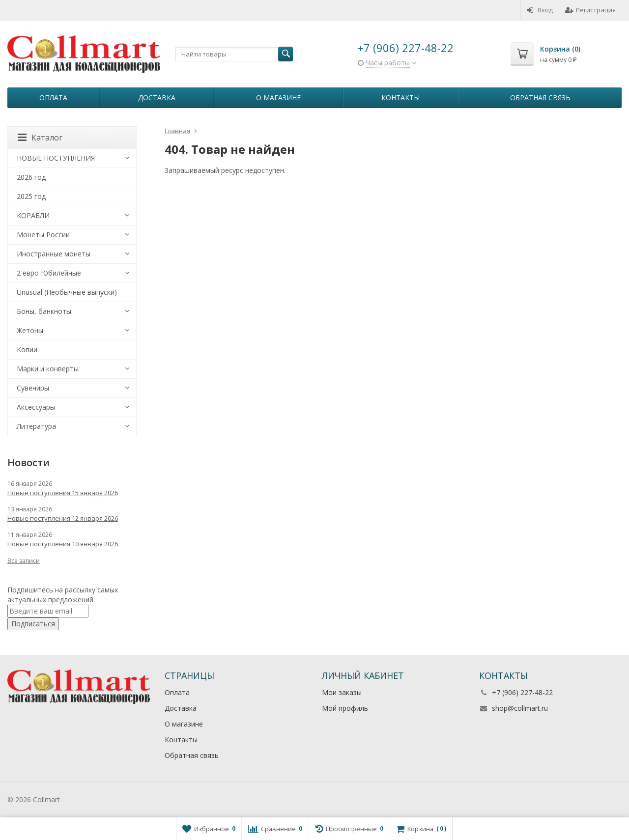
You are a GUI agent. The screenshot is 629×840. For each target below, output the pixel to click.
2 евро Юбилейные (49, 273)
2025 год (31, 196)
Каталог (40, 138)
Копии (27, 350)
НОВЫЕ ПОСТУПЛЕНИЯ (56, 158)
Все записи (24, 561)
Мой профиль (345, 708)
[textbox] (234, 54)
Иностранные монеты (54, 254)
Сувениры (33, 388)
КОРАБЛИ (33, 215)
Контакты (400, 98)
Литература (36, 426)
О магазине (278, 98)
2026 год (31, 177)
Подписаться (33, 624)
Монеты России (43, 235)
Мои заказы (342, 692)
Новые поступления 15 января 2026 (63, 493)
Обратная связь (540, 98)
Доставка (157, 98)
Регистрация (590, 10)
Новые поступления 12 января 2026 (63, 518)
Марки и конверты (48, 369)
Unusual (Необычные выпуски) (67, 292)
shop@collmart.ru (520, 708)
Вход (540, 10)
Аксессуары (36, 407)
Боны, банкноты (44, 311)
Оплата (53, 98)
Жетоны (30, 330)
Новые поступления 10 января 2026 (63, 544)
